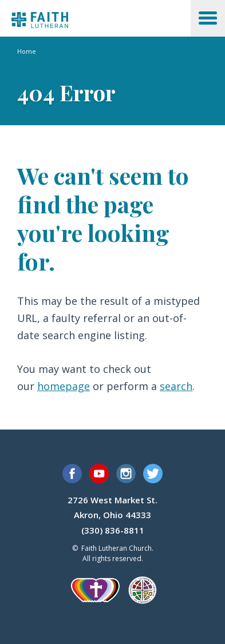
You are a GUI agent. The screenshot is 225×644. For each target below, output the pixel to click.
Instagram (126, 474)
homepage (64, 386)
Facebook (72, 474)
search (176, 386)
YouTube (99, 474)
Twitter (153, 474)
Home (27, 51)
